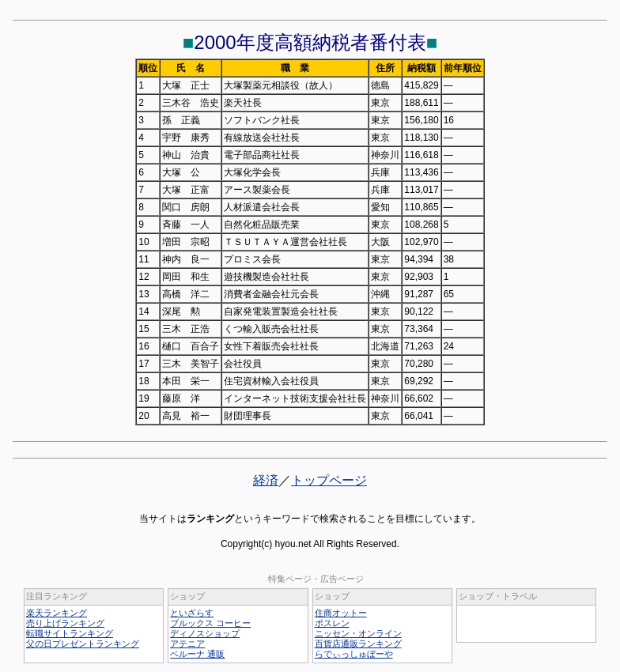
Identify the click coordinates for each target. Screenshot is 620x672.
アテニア (187, 644)
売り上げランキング (65, 623)
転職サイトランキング (70, 633)
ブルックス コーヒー (210, 623)
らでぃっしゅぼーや (354, 654)
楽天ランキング (57, 613)
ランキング (210, 519)
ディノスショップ (205, 633)
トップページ (329, 480)
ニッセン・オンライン (358, 633)
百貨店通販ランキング (358, 644)
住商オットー (341, 613)
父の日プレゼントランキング (83, 644)
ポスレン (332, 623)
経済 (266, 480)
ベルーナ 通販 (197, 654)
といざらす (192, 613)
